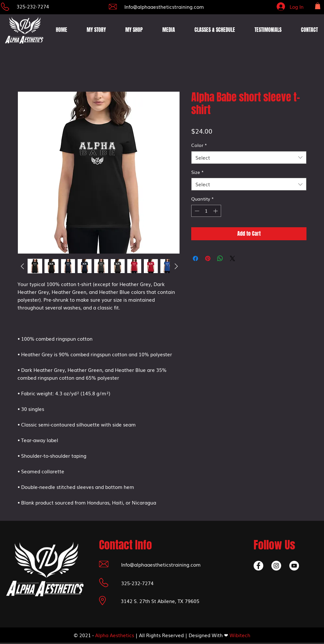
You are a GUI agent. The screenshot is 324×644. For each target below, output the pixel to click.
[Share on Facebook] (195, 258)
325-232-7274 (33, 6)
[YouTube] (294, 566)
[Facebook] (258, 566)
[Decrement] (196, 211)
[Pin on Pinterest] (208, 258)
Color (199, 145)
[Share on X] (232, 258)
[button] (318, 6)
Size (198, 172)
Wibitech (240, 635)
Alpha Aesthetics (115, 635)
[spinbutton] (206, 211)
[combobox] (249, 158)
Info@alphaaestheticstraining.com (164, 7)
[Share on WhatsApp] (220, 258)
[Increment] (216, 211)
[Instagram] (276, 566)
